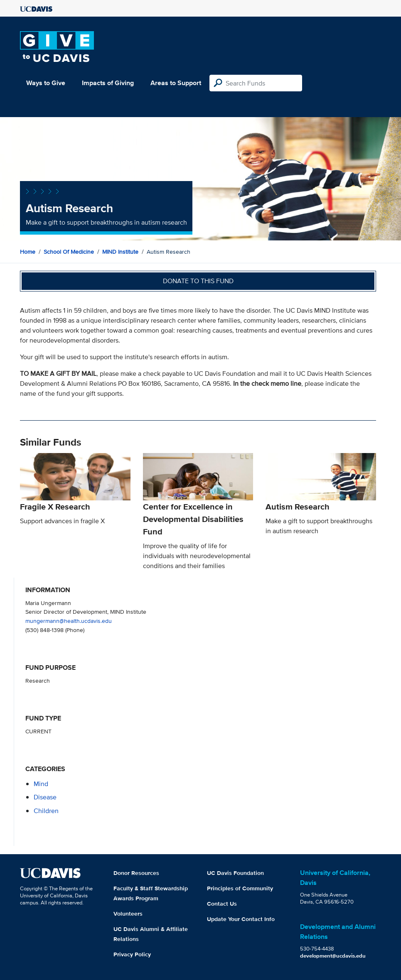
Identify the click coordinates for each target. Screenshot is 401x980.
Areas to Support (176, 83)
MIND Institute (120, 252)
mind (41, 784)
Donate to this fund (198, 281)
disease (45, 797)
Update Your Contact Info (241, 919)
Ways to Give (46, 83)
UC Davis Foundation (235, 873)
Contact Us (222, 904)
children (46, 811)
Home (28, 252)
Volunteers (128, 914)
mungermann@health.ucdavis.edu (69, 621)
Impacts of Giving (108, 83)
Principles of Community (240, 888)
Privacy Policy (132, 954)
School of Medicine (69, 252)
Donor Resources (136, 873)
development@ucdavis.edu (333, 956)
